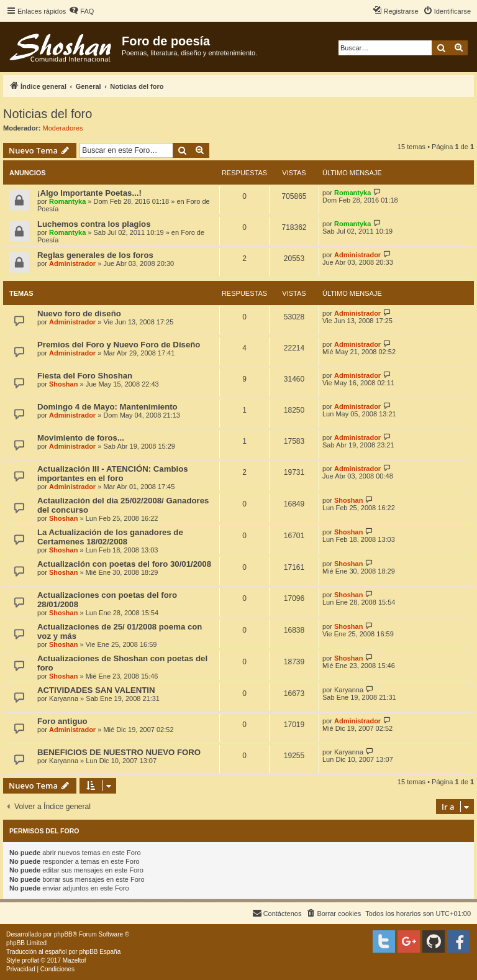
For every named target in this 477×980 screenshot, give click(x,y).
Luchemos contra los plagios (94, 224)
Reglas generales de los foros (95, 255)
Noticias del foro (48, 114)
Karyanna (64, 698)
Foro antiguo (62, 721)
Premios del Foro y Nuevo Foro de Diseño (119, 345)
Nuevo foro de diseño (79, 314)
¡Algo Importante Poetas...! (89, 193)
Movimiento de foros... (81, 438)
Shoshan (63, 384)
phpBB (63, 934)
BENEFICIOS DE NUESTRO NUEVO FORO (119, 752)
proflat (30, 960)
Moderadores (63, 128)
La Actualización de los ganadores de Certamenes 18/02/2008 (110, 537)
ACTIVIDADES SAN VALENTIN (96, 690)
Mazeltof (75, 960)
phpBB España (100, 952)
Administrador (72, 263)
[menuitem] (81, 11)
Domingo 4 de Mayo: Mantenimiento (107, 407)
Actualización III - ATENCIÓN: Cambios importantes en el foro (113, 474)
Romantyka (67, 201)
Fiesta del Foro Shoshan (85, 376)
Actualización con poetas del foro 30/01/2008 (124, 564)
